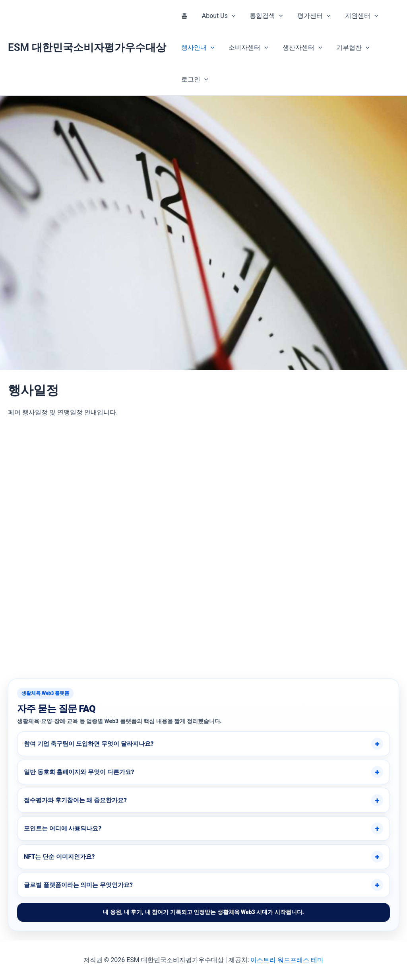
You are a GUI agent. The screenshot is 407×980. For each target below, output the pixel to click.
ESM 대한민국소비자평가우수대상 (87, 47)
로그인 (194, 80)
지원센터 (355, 16)
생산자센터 (298, 48)
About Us (216, 16)
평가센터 (308, 16)
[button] (229, 16)
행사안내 (197, 48)
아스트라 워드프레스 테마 (287, 960)
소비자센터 (246, 48)
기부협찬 (348, 48)
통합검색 (263, 16)
